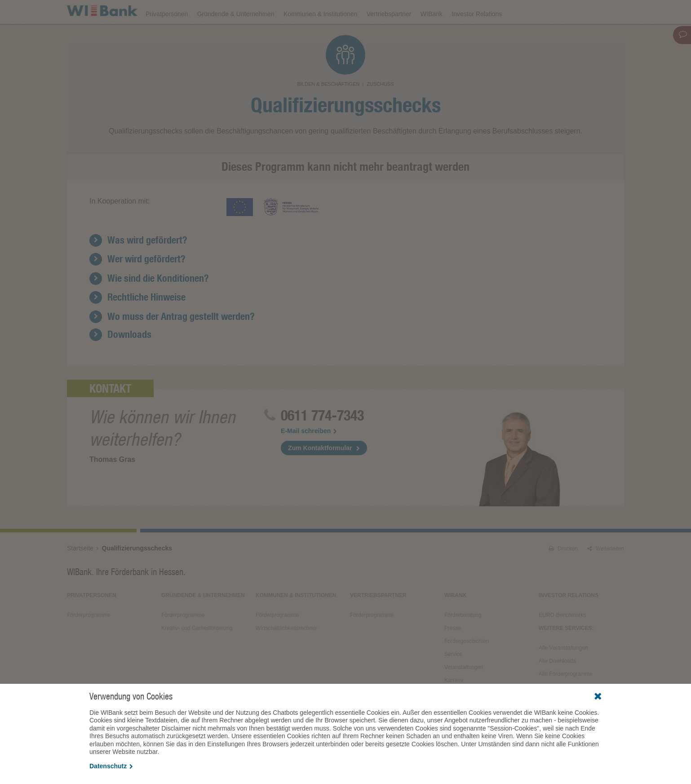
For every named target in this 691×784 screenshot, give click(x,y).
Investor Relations (477, 37)
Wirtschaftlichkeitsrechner (286, 653)
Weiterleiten (606, 573)
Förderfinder (533, 12)
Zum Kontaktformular (320, 473)
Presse (453, 653)
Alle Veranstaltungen (563, 673)
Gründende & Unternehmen (236, 37)
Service (453, 679)
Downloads (425, 12)
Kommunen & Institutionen (320, 37)
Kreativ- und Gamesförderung (197, 653)
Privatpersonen (167, 37)
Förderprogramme (478, 12)
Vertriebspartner (389, 37)
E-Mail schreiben (309, 456)
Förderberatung (463, 640)
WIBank (432, 37)
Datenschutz (111, 766)
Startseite (80, 573)
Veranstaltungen (374, 12)
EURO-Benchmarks (562, 640)
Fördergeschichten (467, 666)
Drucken (563, 573)
